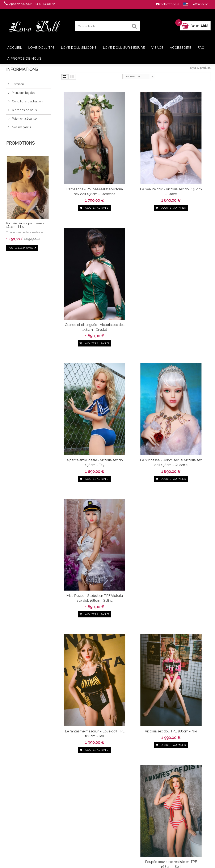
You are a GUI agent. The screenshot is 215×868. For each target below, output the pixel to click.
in (53, 756)
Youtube (46, 756)
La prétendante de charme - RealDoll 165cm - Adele (134, 691)
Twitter (24, 756)
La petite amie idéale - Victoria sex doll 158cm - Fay (83, 266)
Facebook (17, 756)
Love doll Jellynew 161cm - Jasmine (28, 797)
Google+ (38, 756)
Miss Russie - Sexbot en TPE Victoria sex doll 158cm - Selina (186, 266)
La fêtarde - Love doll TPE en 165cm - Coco (134, 582)
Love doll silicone (79, 48)
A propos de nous (24, 59)
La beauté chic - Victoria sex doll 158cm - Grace (134, 158)
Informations (22, 69)
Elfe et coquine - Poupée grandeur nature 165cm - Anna (82, 691)
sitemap (57, 835)
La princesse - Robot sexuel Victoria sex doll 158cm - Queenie (134, 266)
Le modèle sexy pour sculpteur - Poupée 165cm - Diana (83, 585)
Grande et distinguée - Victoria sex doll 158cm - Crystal (186, 160)
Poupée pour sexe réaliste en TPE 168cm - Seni (186, 370)
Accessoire (181, 48)
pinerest (31, 756)
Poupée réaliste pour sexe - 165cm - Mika (25, 225)
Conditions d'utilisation (27, 101)
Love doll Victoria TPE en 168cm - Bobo (83, 476)
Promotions (20, 143)
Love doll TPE (42, 48)
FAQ (201, 48)
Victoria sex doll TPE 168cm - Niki (134, 370)
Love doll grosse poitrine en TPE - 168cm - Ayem (32, 836)
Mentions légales (23, 93)
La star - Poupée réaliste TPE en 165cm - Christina (186, 582)
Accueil (15, 48)
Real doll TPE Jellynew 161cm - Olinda (32, 816)
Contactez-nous (61, 802)
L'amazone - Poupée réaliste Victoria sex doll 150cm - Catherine (82, 160)
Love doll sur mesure (124, 48)
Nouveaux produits (63, 797)
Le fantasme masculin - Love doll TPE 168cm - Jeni (82, 373)
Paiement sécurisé (24, 119)
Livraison (18, 84)
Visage (157, 48)
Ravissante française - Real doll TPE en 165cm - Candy (186, 479)
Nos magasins (21, 127)
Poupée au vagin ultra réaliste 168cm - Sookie (134, 476)
